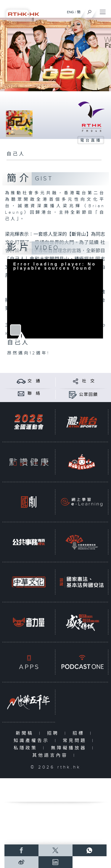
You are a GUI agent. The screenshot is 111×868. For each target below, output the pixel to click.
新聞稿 (26, 733)
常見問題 (76, 741)
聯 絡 (34, 394)
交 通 (34, 381)
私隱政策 (27, 748)
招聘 (54, 733)
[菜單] (103, 11)
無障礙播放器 (70, 748)
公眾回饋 (89, 395)
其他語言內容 (51, 755)
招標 (80, 733)
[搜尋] (90, 11)
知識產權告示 (33, 741)
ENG (70, 12)
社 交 (89, 381)
